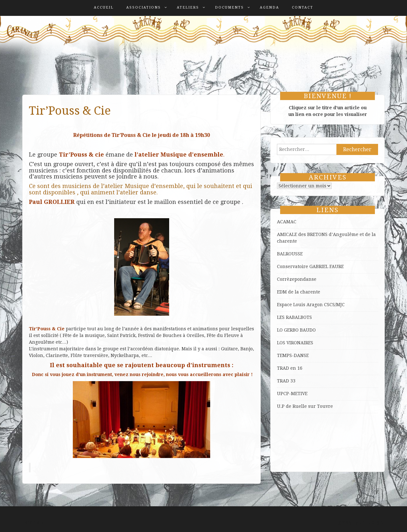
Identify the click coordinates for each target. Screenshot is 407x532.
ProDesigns (372, 522)
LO (280, 330)
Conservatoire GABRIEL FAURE (310, 266)
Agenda (269, 7)
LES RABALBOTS (294, 317)
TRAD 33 (286, 381)
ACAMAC (287, 222)
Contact (303, 7)
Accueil (104, 7)
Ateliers (188, 7)
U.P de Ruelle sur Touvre (305, 406)
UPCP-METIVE (292, 394)
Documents (229, 7)
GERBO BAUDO (300, 330)
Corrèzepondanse (297, 279)
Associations (144, 7)
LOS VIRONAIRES (295, 343)
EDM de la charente (299, 292)
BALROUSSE (290, 254)
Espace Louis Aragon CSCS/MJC (311, 305)
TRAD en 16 (290, 368)
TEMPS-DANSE (293, 355)
